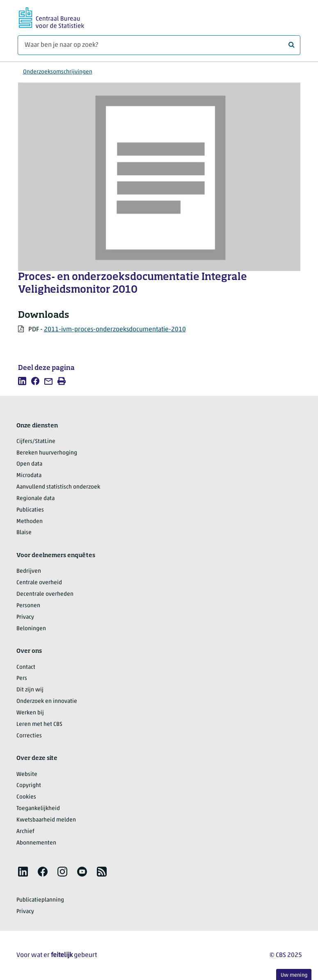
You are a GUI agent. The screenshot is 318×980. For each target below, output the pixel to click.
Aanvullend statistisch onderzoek (58, 487)
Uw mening (294, 975)
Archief (25, 832)
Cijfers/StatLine (36, 442)
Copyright (29, 786)
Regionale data (35, 499)
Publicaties (30, 510)
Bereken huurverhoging (47, 453)
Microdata (29, 476)
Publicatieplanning (40, 900)
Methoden (30, 522)
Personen (28, 606)
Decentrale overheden (45, 594)
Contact (26, 667)
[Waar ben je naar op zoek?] (159, 45)
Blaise (24, 533)
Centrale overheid (39, 583)
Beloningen (31, 629)
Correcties (29, 736)
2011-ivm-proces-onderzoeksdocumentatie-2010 (115, 330)
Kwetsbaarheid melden (46, 820)
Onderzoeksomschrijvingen (58, 72)
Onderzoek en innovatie (47, 701)
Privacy (25, 617)
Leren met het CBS (39, 724)
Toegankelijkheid (38, 809)
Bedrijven (29, 571)
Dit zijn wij (30, 690)
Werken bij (30, 713)
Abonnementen (36, 843)
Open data (29, 464)
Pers (22, 678)
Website (27, 775)
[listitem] (22, 381)
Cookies (26, 797)
